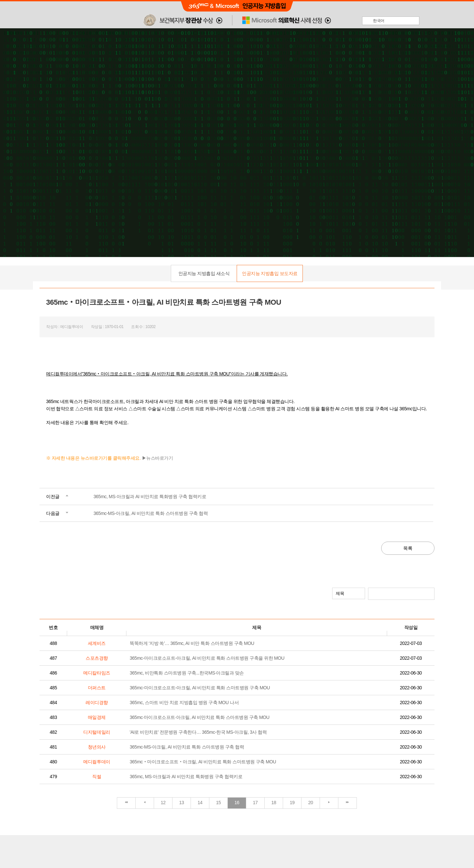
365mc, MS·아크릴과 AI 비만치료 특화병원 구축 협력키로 (150, 497)
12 (163, 803)
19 (292, 803)
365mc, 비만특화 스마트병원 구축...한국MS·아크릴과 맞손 (187, 673)
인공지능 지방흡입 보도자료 (270, 273)
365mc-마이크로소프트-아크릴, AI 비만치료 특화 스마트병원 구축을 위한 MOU (207, 658)
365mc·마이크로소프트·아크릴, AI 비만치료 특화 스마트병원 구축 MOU (199, 717)
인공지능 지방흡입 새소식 (204, 273)
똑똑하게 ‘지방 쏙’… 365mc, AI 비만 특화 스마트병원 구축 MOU (192, 643)
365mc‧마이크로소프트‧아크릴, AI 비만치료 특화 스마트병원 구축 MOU (203, 762)
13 (182, 803)
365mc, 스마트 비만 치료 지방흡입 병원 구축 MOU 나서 (184, 702)
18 (274, 803)
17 (255, 803)
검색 (429, 593)
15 (218, 803)
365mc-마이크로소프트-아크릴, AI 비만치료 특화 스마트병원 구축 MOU (200, 688)
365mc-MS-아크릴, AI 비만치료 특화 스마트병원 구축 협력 (151, 513)
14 (200, 803)
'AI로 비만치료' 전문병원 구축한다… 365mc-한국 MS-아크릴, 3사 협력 (198, 732)
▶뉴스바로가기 (158, 458)
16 (237, 803)
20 (311, 803)
